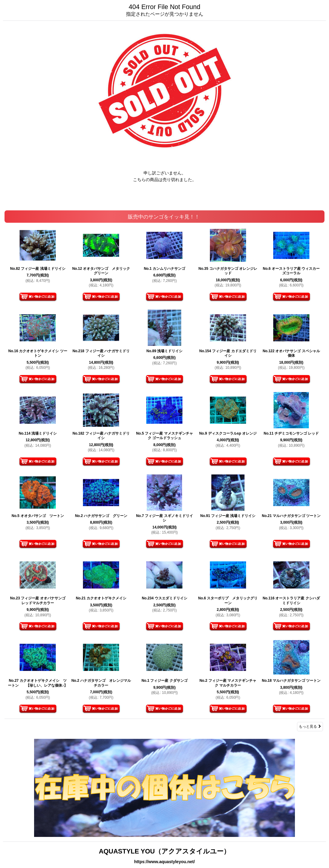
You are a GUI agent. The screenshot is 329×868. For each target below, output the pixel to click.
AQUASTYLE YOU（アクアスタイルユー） (165, 851)
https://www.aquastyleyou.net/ (164, 862)
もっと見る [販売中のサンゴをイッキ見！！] (310, 726)
